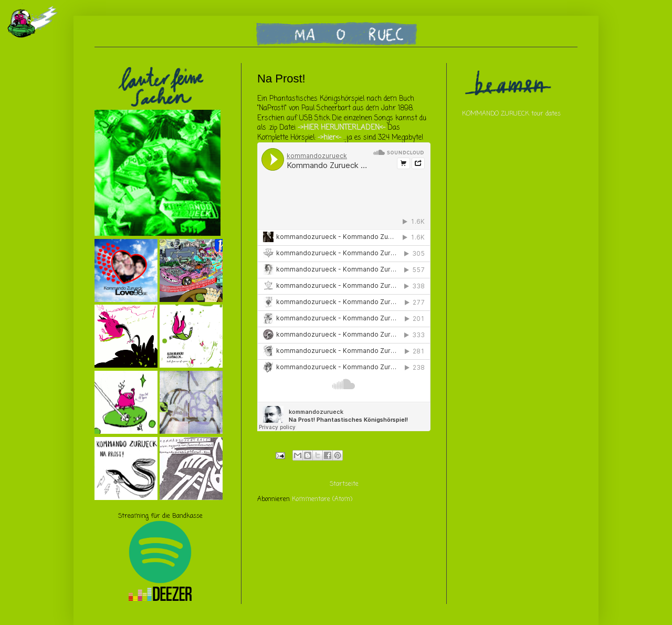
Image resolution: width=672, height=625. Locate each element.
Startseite (344, 484)
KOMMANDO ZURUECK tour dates (511, 114)
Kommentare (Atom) (322, 499)
